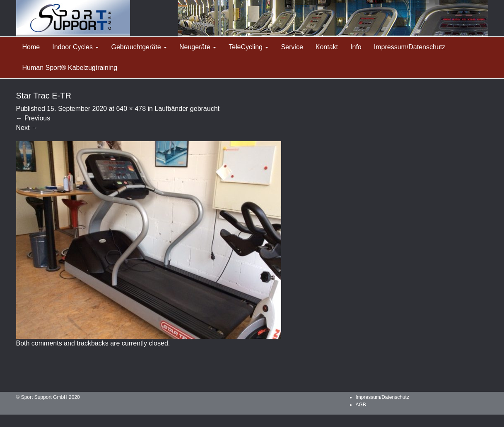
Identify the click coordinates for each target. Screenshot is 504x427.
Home (31, 47)
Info (356, 47)
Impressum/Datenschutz (410, 47)
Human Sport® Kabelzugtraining (70, 68)
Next (27, 128)
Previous (33, 118)
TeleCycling (248, 47)
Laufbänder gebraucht (187, 109)
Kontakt (327, 47)
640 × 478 (131, 109)
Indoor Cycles (75, 47)
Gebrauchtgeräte (139, 47)
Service (292, 47)
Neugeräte (198, 47)
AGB (361, 405)
